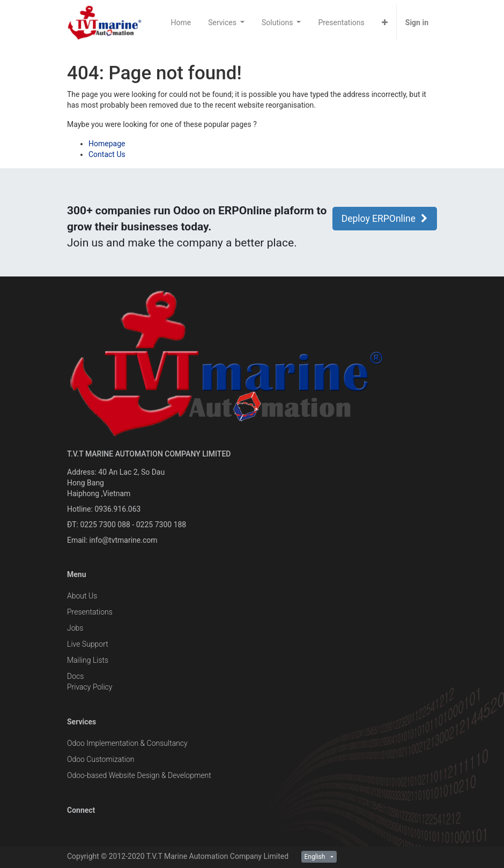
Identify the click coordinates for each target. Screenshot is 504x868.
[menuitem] (181, 23)
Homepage (107, 144)
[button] (385, 23)
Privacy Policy (90, 687)
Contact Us (107, 154)
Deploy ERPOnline (385, 219)
